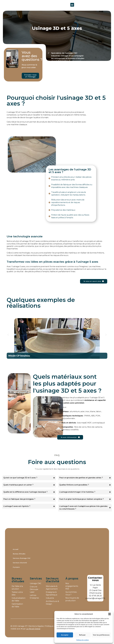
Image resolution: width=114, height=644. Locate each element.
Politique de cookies (82, 640)
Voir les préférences (101, 635)
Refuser (82, 635)
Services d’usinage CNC (22, 562)
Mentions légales (36, 629)
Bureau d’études (19, 557)
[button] (110, 613)
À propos (16, 570)
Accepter (65, 635)
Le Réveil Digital (33, 632)
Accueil (16, 553)
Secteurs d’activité (20, 566)
